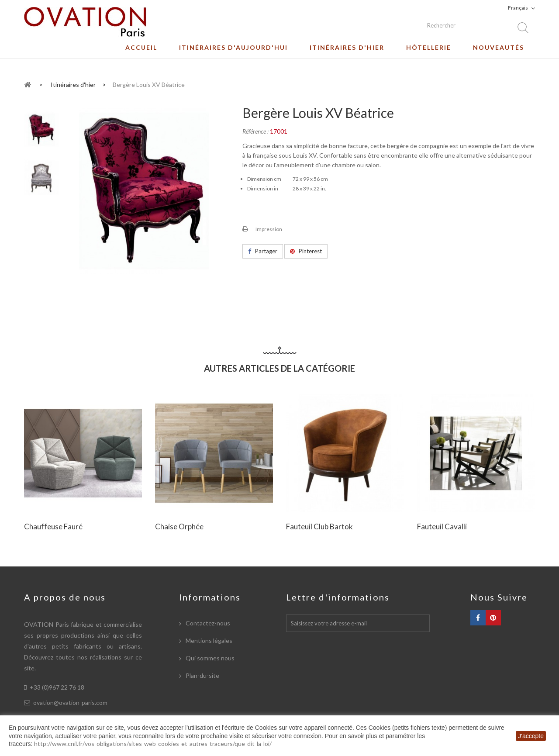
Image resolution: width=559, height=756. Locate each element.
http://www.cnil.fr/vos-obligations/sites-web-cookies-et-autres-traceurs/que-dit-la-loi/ (153, 744)
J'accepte (531, 736)
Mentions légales (208, 640)
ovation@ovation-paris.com (70, 702)
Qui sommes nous (209, 658)
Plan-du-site (202, 675)
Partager (263, 251)
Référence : (255, 131)
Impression (269, 229)
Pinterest (306, 251)
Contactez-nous (207, 623)
